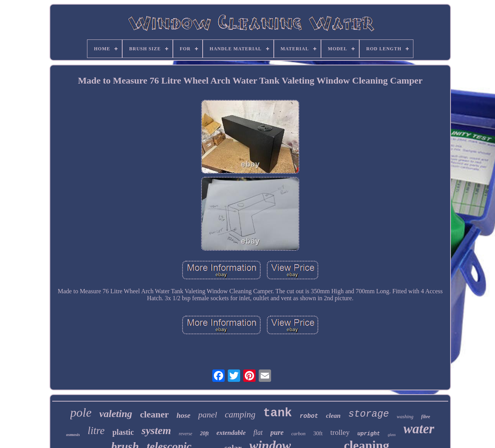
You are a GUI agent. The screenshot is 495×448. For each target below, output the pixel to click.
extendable (231, 433)
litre (96, 431)
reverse (185, 434)
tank (278, 413)
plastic (123, 432)
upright (369, 434)
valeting (116, 414)
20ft (204, 433)
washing (405, 416)
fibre (426, 417)
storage (369, 414)
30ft (318, 433)
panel (207, 415)
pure (277, 433)
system (156, 430)
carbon (298, 433)
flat (258, 433)
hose (184, 415)
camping (240, 415)
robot (309, 416)
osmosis (73, 434)
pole (81, 412)
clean (333, 416)
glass (392, 435)
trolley (340, 432)
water (419, 429)
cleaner (154, 414)
